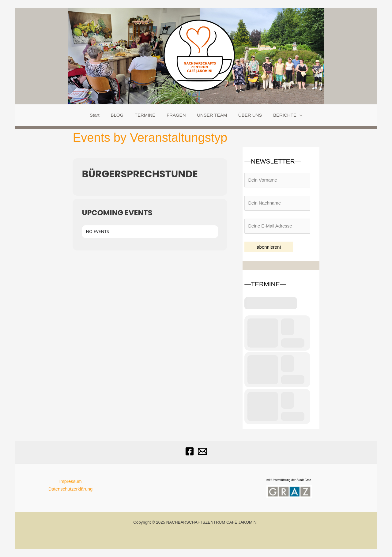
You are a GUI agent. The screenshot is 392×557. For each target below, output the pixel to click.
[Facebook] (190, 452)
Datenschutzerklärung (70, 489)
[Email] (202, 452)
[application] (293, 115)
